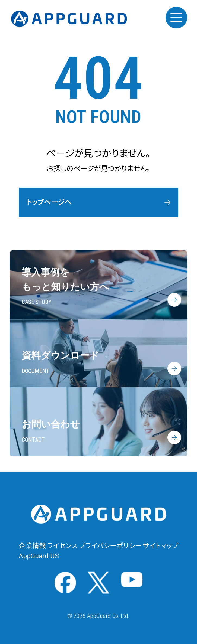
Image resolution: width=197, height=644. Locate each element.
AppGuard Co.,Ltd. (108, 616)
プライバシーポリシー (110, 546)
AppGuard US (39, 556)
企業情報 (32, 546)
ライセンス (62, 546)
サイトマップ (161, 546)
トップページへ (49, 202)
